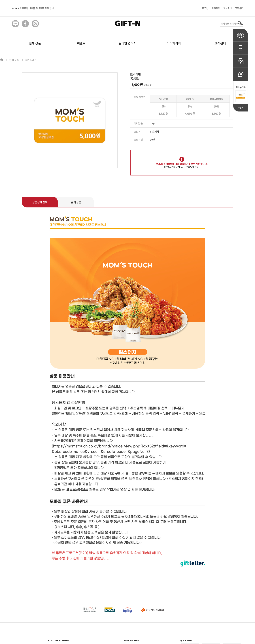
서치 (240, 23)
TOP (241, 108)
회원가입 (216, 8)
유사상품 (76, 202)
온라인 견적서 (128, 43)
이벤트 (81, 43)
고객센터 (239, 8)
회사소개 (228, 8)
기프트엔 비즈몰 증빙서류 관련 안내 (37, 8)
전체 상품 (35, 43)
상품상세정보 (40, 202)
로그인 (205, 8)
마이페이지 (174, 43)
